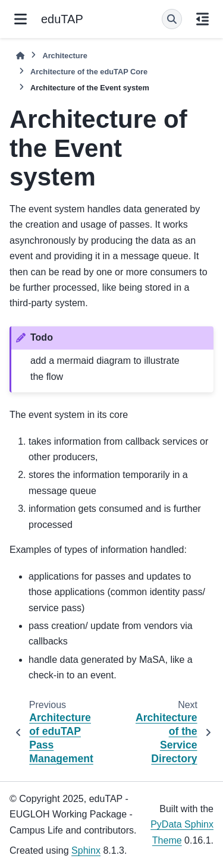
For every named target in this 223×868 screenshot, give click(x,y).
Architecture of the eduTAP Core (89, 72)
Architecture (65, 56)
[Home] (20, 56)
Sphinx (86, 850)
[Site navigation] (21, 19)
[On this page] (202, 19)
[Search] (172, 19)
